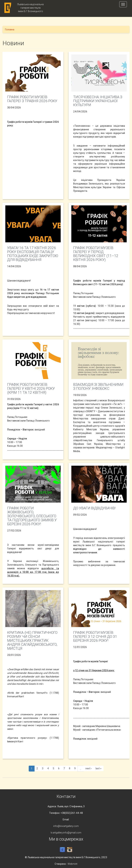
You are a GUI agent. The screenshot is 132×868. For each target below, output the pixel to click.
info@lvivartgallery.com (66, 826)
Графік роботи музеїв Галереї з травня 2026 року (32, 99)
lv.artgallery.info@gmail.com (66, 833)
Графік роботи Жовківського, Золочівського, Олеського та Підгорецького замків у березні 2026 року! (32, 516)
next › (89, 768)
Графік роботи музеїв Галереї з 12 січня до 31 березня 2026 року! (95, 637)
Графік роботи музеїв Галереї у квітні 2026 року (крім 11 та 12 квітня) (31, 389)
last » (98, 768)
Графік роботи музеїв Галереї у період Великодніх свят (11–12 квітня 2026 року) (96, 254)
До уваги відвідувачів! (94, 508)
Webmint (73, 864)
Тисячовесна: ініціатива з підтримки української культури (98, 101)
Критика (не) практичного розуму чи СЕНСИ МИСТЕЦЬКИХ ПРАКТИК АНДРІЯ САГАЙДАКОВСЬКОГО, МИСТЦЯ (32, 641)
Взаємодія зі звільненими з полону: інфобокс (98, 387)
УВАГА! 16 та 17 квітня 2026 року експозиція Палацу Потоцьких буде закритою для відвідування (33, 254)
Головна (10, 30)
